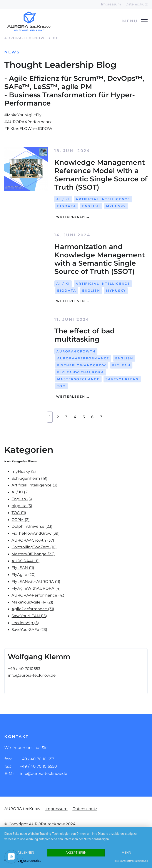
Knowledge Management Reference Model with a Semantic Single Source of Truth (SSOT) (101, 175)
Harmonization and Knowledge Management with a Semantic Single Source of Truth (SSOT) (100, 259)
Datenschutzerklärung (137, 861)
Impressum (111, 4)
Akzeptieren (76, 853)
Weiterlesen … (72, 217)
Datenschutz (137, 4)
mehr (126, 853)
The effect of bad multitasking (85, 335)
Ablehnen (26, 853)
